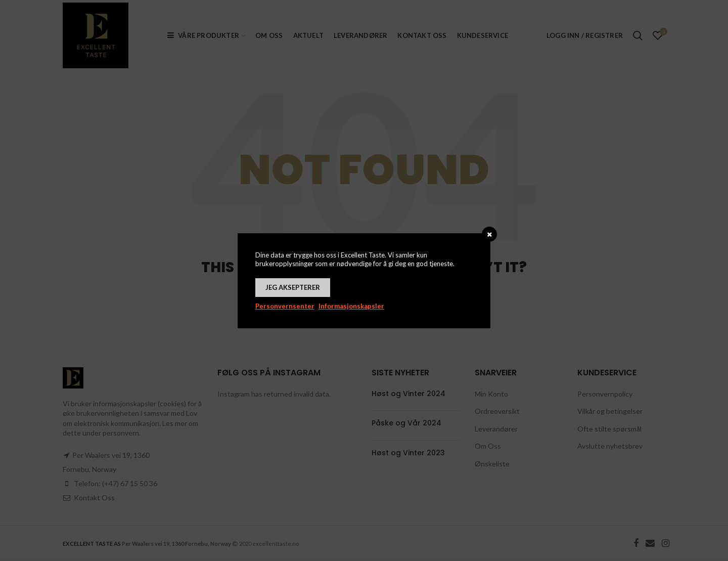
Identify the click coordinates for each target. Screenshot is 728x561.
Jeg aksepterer (293, 287)
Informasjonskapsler (351, 306)
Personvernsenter (285, 306)
